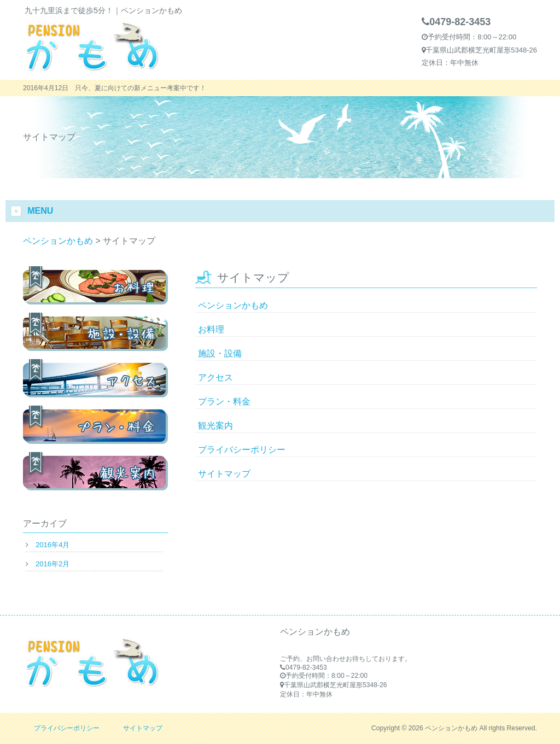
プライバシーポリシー (242, 450)
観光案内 (215, 426)
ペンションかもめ (233, 305)
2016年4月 (52, 545)
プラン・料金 (224, 402)
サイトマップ (224, 474)
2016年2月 (52, 564)
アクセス (215, 377)
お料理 (211, 329)
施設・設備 (220, 353)
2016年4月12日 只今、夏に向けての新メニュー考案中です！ (115, 88)
